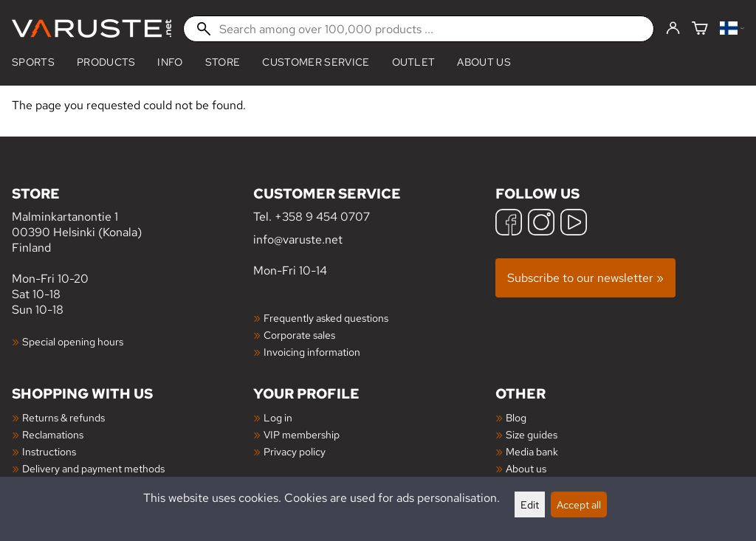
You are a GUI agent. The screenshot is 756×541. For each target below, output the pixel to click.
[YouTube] (574, 224)
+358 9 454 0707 (322, 217)
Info (170, 62)
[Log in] (673, 29)
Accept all (579, 504)
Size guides (532, 434)
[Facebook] (509, 224)
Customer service (316, 62)
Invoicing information (312, 352)
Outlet (414, 62)
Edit (530, 504)
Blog (516, 417)
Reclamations (53, 434)
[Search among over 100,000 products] (419, 29)
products (106, 62)
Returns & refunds (63, 417)
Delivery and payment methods (93, 468)
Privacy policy (295, 451)
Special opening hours (73, 341)
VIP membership (302, 434)
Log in (278, 417)
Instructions (49, 451)
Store (223, 62)
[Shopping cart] (700, 29)
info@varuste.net (298, 240)
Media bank (532, 451)
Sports (33, 62)
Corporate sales (299, 335)
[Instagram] (541, 224)
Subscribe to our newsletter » (585, 278)
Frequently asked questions (326, 318)
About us (484, 62)
